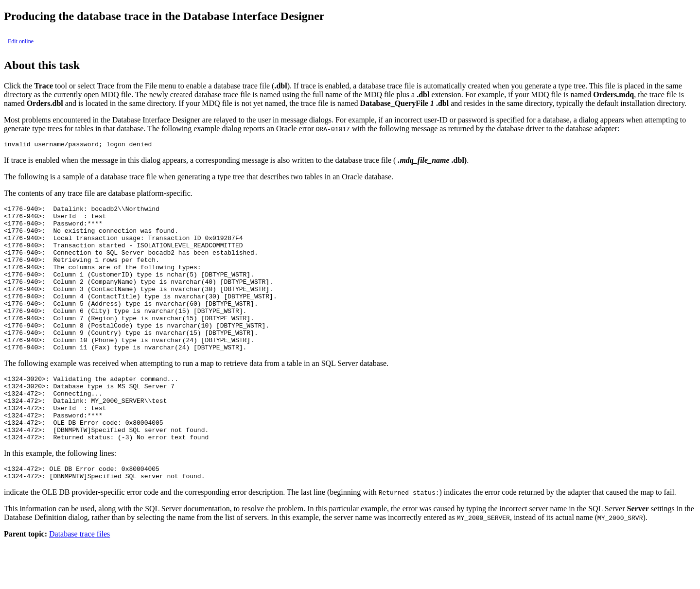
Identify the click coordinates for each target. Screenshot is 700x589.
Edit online (21, 41)
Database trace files (79, 580)
